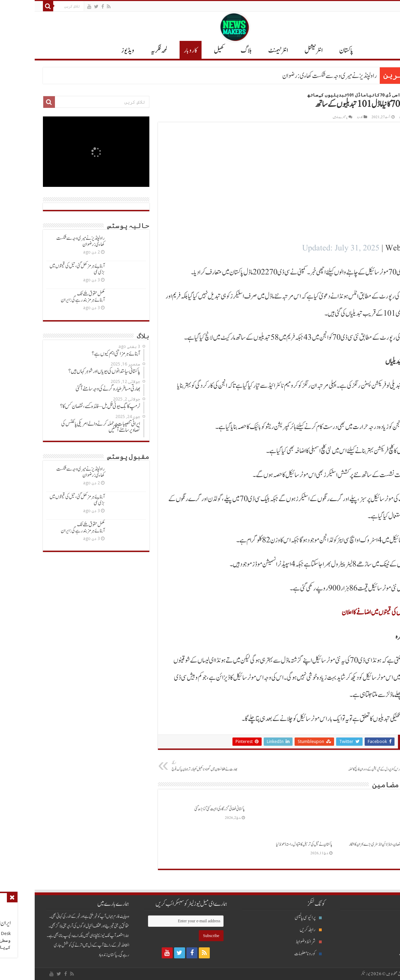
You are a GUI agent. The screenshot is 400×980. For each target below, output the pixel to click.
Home (386, 95)
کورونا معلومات (273, 954)
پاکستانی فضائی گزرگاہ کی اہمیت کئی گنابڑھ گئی (185, 809)
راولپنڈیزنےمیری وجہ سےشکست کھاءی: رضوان (295, 76)
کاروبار (156, 50)
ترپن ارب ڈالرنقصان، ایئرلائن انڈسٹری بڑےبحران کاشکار (350, 844)
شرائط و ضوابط (274, 942)
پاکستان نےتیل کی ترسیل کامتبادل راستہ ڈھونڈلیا (270, 844)
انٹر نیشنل (279, 50)
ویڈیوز (93, 50)
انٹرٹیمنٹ (243, 50)
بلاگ (212, 50)
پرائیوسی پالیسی (273, 918)
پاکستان (312, 50)
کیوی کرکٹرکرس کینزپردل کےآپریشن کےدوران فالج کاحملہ (343, 766)
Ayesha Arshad (376, 117)
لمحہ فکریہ (124, 50)
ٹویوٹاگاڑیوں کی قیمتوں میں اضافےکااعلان (346, 612)
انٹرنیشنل (375, 930)
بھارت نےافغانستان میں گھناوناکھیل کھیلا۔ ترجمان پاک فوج (172, 766)
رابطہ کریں (276, 930)
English (382, 6)
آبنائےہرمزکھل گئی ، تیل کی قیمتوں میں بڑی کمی (42, 269)
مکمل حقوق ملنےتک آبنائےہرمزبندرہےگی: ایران (48, 297)
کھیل (184, 50)
